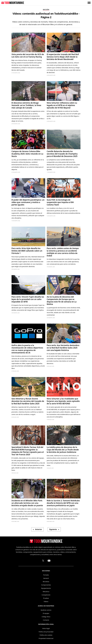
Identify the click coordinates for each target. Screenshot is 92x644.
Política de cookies (46, 635)
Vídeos (46, 601)
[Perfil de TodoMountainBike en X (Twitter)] (43, 561)
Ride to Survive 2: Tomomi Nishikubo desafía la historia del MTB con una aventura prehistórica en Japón (63, 503)
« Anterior (37, 529)
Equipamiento (46, 588)
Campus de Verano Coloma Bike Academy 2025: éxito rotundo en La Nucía (27, 154)
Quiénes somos (46, 610)
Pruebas (46, 598)
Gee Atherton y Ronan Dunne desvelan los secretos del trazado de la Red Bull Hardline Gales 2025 (28, 401)
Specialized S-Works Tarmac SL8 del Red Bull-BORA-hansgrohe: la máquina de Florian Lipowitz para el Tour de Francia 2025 (28, 451)
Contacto (46, 620)
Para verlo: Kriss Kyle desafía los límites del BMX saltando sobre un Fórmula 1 (27, 251)
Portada (46, 575)
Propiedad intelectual (46, 638)
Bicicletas (46, 582)
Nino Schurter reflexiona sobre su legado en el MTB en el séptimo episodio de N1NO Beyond (62, 105)
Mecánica (46, 591)
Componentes (46, 585)
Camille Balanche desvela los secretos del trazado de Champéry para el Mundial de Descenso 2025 (62, 154)
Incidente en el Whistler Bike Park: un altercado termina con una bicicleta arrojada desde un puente (27, 503)
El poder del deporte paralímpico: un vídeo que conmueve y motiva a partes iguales (28, 202)
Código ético (46, 617)
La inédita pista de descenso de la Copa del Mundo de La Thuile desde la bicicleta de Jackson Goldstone (63, 450)
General (46, 578)
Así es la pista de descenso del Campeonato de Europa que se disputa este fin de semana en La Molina (62, 300)
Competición (46, 595)
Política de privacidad (46, 632)
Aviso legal (46, 628)
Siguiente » (54, 529)
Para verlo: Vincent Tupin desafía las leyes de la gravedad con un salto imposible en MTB (28, 299)
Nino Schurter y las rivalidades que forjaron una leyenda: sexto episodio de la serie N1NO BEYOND (63, 401)
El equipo (46, 613)
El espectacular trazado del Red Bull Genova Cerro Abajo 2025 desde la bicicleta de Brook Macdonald (63, 57)
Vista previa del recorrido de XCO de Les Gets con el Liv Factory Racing (28, 56)
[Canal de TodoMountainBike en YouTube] (49, 561)
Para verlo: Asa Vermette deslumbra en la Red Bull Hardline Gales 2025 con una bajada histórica (63, 348)
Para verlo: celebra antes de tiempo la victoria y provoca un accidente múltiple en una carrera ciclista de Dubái (63, 252)
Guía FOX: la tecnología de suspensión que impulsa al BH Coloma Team (60, 202)
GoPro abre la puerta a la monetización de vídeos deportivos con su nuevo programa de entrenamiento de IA (27, 349)
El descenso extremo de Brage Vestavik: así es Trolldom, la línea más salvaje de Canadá (26, 105)
